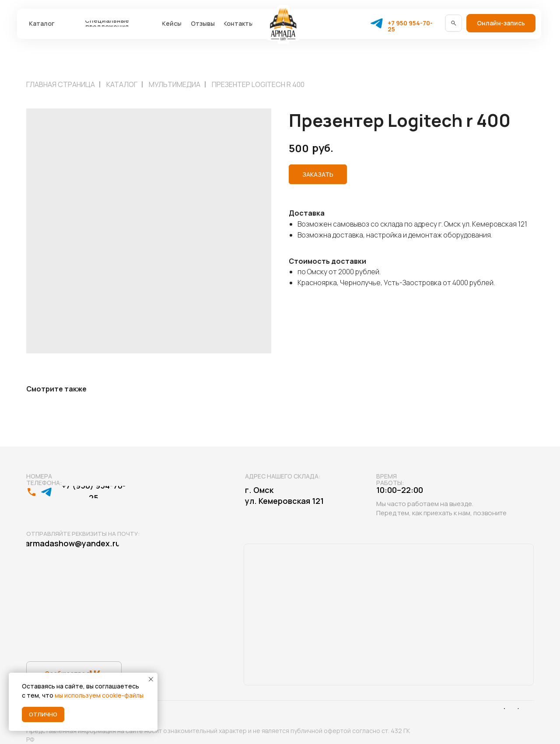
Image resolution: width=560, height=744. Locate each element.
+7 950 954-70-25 (410, 26)
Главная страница (61, 84)
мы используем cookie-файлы (99, 695)
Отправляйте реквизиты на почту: (83, 534)
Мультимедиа (175, 84)
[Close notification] (151, 679)
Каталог (122, 84)
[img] (453, 23)
